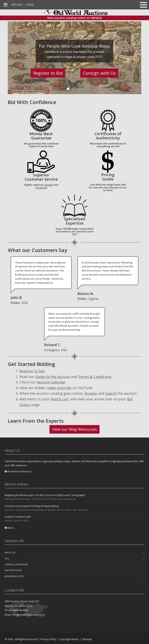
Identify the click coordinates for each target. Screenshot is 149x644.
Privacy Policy (48, 639)
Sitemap (87, 639)
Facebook (41, 188)
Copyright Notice (69, 639)
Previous (19, 52)
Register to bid (32, 371)
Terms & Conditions (95, 377)
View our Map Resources (74, 429)
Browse (91, 393)
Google (48, 185)
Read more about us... (19, 471)
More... (10, 528)
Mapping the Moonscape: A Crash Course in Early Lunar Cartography (45, 495)
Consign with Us (99, 73)
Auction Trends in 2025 (18, 517)
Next (130, 52)
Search (111, 393)
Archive (17, 5)
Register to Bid (48, 73)
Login (29, 5)
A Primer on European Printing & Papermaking (32, 506)
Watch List (59, 399)
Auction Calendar (51, 382)
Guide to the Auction (53, 377)
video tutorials (59, 388)
